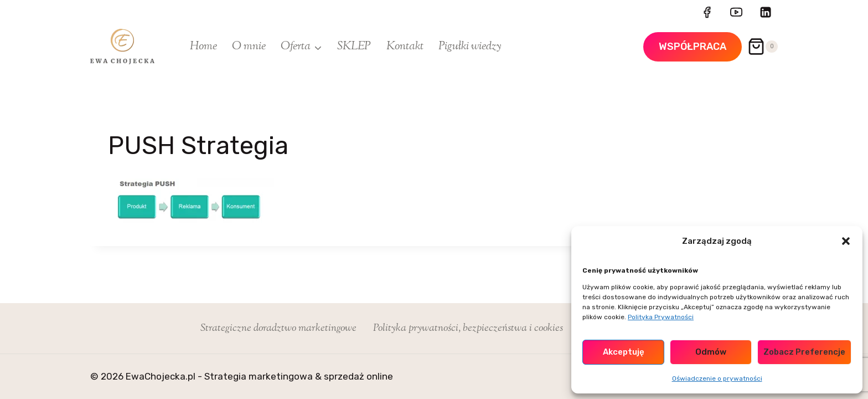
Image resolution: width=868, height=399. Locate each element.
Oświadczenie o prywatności (717, 378)
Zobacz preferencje (804, 352)
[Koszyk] (763, 47)
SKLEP (354, 47)
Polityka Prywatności (661, 317)
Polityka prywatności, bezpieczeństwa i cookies (468, 328)
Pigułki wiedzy (470, 47)
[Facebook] (707, 12)
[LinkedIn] (766, 12)
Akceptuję (624, 352)
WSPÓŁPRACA (693, 47)
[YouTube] (736, 12)
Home (203, 47)
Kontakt (405, 47)
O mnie (249, 47)
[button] (846, 241)
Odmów (711, 352)
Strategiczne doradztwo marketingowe (278, 328)
